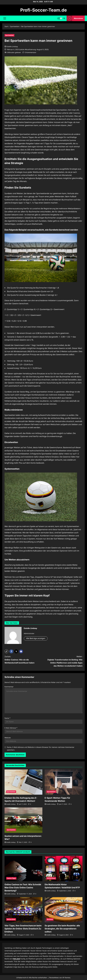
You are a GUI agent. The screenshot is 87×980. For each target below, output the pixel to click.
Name (7, 718)
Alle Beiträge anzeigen (36, 638)
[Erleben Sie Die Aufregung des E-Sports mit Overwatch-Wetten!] (23, 782)
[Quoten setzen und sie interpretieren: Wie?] (23, 820)
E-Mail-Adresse (11, 728)
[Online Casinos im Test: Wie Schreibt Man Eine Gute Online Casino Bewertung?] (23, 869)
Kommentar (9, 687)
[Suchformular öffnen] (64, 18)
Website (8, 738)
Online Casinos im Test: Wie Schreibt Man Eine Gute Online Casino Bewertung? (23, 888)
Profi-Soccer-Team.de (44, 10)
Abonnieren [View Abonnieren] (75, 18)
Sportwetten (9, 35)
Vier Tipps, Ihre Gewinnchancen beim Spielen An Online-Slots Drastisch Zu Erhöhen (23, 929)
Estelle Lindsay (12, 46)
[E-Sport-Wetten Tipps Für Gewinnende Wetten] (64, 782)
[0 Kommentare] (29, 52)
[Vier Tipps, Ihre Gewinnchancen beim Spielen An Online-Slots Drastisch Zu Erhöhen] (23, 910)
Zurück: (22, 660)
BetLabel (17, 959)
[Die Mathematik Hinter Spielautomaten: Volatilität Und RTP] (64, 869)
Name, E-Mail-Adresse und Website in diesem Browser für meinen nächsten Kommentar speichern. (41, 749)
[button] (5, 18)
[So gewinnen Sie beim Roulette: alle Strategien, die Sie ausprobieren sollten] (64, 910)
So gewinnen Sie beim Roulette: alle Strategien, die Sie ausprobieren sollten (62, 929)
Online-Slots (51, 878)
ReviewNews (54, 978)
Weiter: (65, 661)
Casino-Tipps (11, 878)
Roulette (50, 919)
